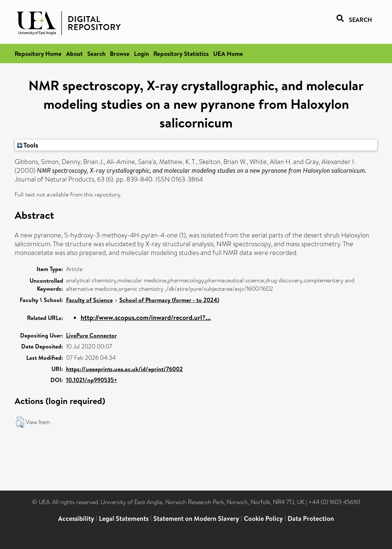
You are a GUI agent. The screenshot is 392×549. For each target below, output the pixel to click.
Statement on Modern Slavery (196, 518)
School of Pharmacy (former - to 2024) (169, 300)
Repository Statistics (181, 54)
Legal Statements (124, 518)
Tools (28, 145)
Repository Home (38, 54)
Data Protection (311, 518)
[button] (20, 422)
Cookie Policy (263, 518)
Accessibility (76, 518)
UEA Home (228, 54)
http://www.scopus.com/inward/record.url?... (146, 318)
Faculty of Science (89, 300)
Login (141, 54)
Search (96, 54)
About (74, 54)
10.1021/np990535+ (92, 380)
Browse (120, 54)
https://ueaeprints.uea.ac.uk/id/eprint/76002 (124, 369)
